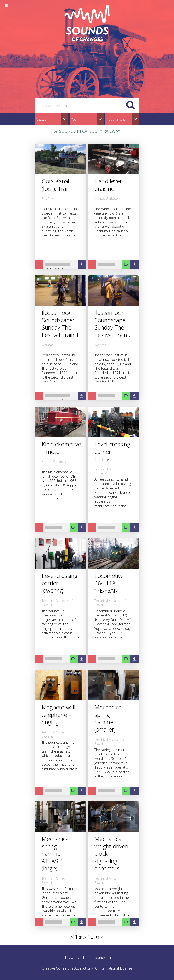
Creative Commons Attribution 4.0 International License (87, 968)
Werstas (48, 345)
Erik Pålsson (50, 199)
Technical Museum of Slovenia (110, 471)
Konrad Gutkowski (108, 199)
